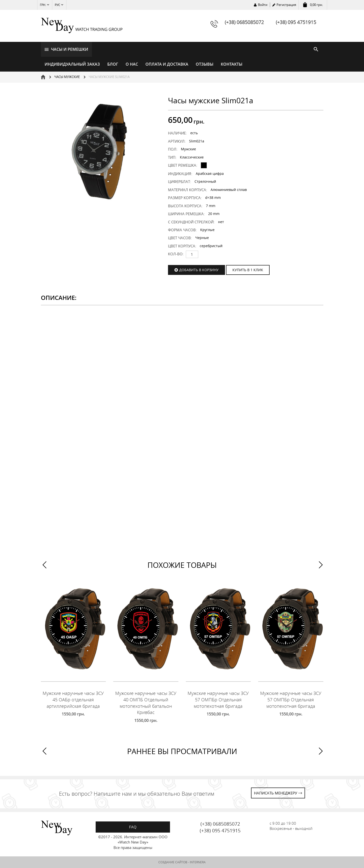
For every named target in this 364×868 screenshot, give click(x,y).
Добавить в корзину (199, 270)
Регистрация (286, 5)
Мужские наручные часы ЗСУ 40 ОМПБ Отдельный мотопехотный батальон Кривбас (146, 703)
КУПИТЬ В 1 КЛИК (248, 270)
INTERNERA (198, 862)
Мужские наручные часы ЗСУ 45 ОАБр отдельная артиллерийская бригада (73, 699)
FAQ (133, 827)
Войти (263, 5)
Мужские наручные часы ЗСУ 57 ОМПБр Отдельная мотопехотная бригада (218, 699)
